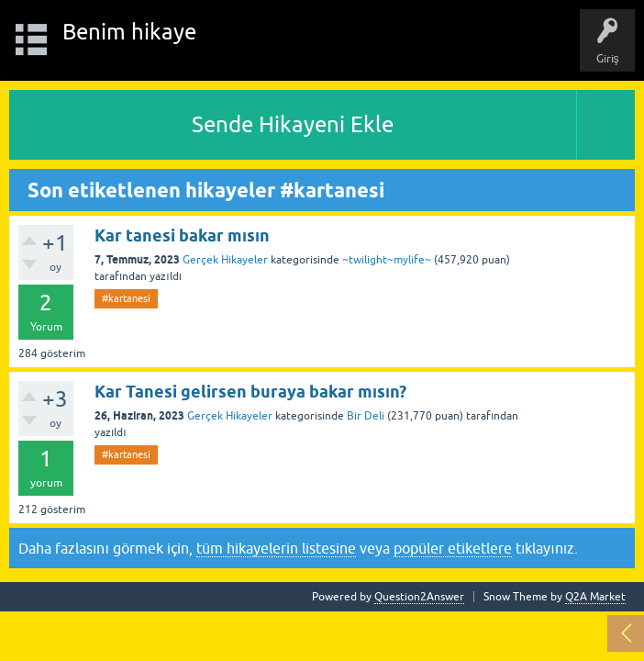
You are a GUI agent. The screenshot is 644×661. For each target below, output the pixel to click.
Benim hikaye (129, 32)
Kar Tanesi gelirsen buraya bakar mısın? (250, 392)
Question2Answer (419, 597)
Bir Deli (366, 416)
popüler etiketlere (453, 548)
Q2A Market (595, 597)
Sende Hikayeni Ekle (293, 124)
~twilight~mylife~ (387, 260)
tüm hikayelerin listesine (276, 548)
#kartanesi (126, 298)
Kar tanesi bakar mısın (182, 235)
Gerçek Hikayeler (225, 260)
